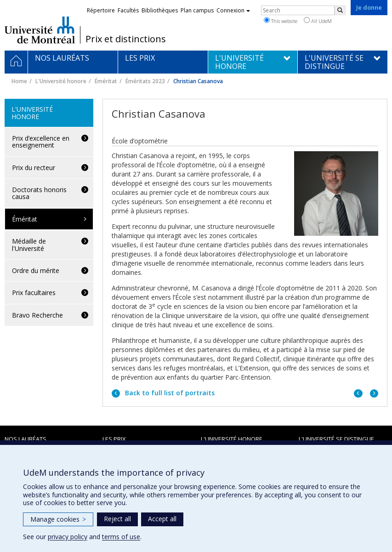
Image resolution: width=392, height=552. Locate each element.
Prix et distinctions (126, 39)
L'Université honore (61, 81)
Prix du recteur (34, 168)
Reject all (117, 519)
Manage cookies (58, 519)
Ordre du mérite (36, 270)
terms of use (121, 537)
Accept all (162, 519)
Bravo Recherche (37, 315)
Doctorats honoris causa (39, 193)
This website (281, 21)
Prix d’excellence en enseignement (41, 142)
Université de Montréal (40, 30)
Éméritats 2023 (145, 81)
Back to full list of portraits (169, 393)
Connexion (233, 10)
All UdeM (318, 21)
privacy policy (68, 537)
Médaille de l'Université (29, 245)
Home (19, 81)
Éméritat (106, 81)
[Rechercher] (340, 10)
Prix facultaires (34, 293)
